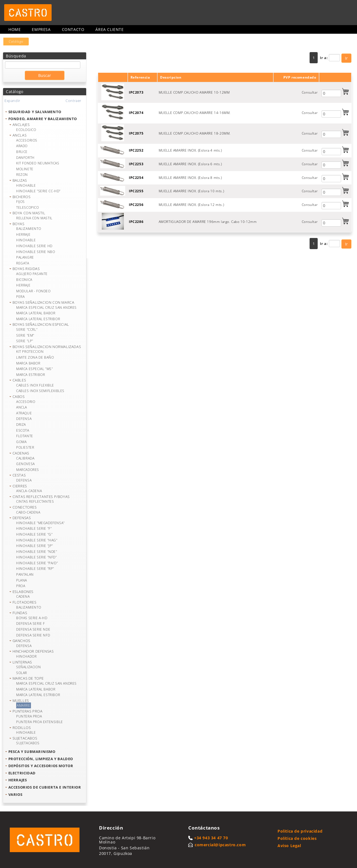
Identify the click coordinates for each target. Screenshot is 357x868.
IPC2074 (136, 113)
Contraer (73, 101)
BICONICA (24, 280)
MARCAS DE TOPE (28, 678)
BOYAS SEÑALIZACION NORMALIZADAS (47, 347)
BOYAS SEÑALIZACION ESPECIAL (41, 324)
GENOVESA (26, 464)
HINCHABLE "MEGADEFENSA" (40, 523)
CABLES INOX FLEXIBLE (35, 385)
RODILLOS (22, 728)
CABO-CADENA (28, 512)
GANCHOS (21, 641)
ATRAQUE (24, 413)
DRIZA (21, 425)
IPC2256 (136, 205)
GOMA (21, 442)
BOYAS (19, 224)
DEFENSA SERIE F (31, 623)
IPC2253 (136, 164)
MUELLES (21, 701)
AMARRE (24, 705)
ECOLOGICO (26, 130)
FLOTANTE (25, 436)
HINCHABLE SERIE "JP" (35, 546)
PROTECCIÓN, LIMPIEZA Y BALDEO (41, 759)
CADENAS (21, 453)
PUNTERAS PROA (28, 711)
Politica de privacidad (300, 831)
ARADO (22, 146)
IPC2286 (136, 222)
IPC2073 (136, 92)
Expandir (12, 101)
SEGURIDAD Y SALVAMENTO (35, 112)
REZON (22, 175)
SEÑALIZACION (28, 667)
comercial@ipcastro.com (220, 845)
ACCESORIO (26, 402)
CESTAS (19, 475)
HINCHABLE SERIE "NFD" (37, 557)
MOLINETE (25, 169)
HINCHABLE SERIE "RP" (35, 569)
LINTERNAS (22, 662)
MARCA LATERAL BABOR (36, 313)
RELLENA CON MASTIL (34, 218)
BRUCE (22, 152)
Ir (346, 58)
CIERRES (20, 486)
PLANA (22, 580)
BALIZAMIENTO (29, 229)
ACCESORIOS (27, 140)
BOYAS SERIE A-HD (32, 618)
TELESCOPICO (28, 207)
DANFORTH (25, 158)
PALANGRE (25, 257)
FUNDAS (20, 613)
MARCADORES (28, 470)
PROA (21, 586)
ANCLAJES (21, 125)
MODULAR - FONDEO (33, 291)
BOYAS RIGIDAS (26, 269)
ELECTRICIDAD (22, 773)
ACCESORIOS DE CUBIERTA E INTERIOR (45, 787)
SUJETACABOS (25, 738)
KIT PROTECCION (30, 352)
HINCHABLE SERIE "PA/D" (37, 563)
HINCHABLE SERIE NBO (36, 252)
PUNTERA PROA (29, 716)
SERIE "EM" (25, 335)
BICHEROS (22, 197)
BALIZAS (20, 180)
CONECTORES (25, 507)
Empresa (41, 29)
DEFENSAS (22, 518)
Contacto (73, 29)
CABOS (19, 397)
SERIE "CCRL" (27, 330)
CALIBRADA (25, 458)
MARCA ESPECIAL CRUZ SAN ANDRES (46, 307)
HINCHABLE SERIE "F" (34, 528)
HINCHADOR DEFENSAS (33, 651)
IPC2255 (136, 191)
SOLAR (22, 673)
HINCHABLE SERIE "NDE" (37, 552)
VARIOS (15, 794)
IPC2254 (136, 178)
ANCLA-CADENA (29, 491)
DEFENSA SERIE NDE (33, 629)
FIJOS (20, 202)
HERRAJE (23, 234)
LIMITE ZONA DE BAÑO (35, 357)
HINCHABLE (26, 185)
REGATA (23, 263)
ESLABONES (23, 592)
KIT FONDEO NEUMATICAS (38, 163)
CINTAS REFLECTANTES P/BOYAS (41, 497)
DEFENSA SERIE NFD (33, 635)
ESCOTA (23, 430)
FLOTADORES (25, 602)
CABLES (19, 380)
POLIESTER (25, 447)
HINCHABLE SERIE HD (34, 246)
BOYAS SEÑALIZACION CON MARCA (44, 302)
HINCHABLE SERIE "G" (34, 534)
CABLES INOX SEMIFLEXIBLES (40, 391)
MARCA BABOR (28, 363)
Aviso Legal (289, 846)
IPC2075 (136, 133)
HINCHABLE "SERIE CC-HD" (38, 191)
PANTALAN (25, 574)
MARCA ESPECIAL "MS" (34, 369)
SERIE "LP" (25, 341)
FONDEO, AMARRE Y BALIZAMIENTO (43, 119)
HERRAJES (18, 780)
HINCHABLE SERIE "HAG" (37, 540)
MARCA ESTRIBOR (31, 375)
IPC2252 (136, 150)
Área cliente (109, 29)
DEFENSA (24, 419)
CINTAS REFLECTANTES (35, 501)
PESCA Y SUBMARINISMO (32, 752)
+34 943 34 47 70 (211, 838)
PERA (20, 297)
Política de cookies (297, 838)
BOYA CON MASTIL (29, 213)
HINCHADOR (26, 656)
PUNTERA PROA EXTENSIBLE (40, 722)
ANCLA (22, 407)
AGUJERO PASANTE (32, 274)
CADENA (23, 596)
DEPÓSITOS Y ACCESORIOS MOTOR (41, 766)
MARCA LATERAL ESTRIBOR (38, 319)
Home (15, 29)
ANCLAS (20, 135)
